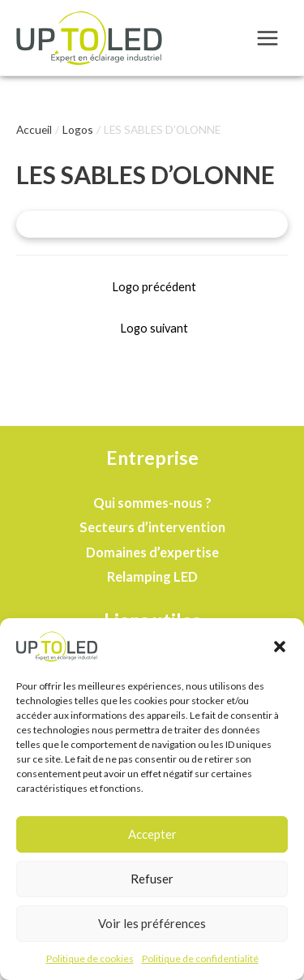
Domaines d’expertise (152, 552)
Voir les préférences (152, 926)
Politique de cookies (90, 960)
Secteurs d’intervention (152, 527)
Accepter (152, 836)
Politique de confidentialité (200, 960)
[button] (280, 648)
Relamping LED (152, 576)
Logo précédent (154, 287)
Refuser (152, 881)
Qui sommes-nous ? (152, 503)
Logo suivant (154, 328)
